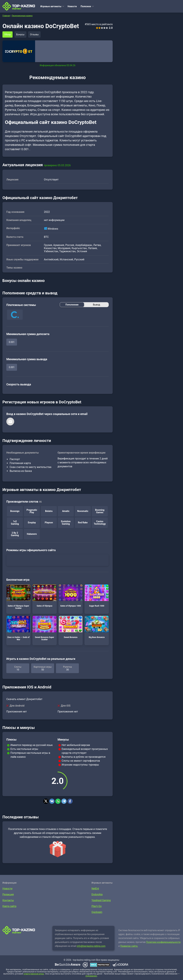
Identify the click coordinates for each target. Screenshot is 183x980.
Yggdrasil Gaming (101, 900)
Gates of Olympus (45, 596)
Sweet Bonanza (71, 627)
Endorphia (97, 894)
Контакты (8, 900)
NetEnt (95, 889)
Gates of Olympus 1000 (71, 596)
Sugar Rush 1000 (97, 596)
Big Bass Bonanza (97, 627)
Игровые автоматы (51, 6)
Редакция (8, 894)
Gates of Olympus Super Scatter (18, 597)
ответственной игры (34, 974)
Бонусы (20, 34)
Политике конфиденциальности (163, 942)
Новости (72, 6)
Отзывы (34, 34)
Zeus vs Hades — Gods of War (18, 628)
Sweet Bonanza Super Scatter (45, 628)
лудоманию (91, 976)
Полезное (86, 6)
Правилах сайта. (129, 946)
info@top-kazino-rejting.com (91, 946)
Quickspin (97, 912)
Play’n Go (97, 906)
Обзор (8, 34)
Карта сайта (9, 906)
